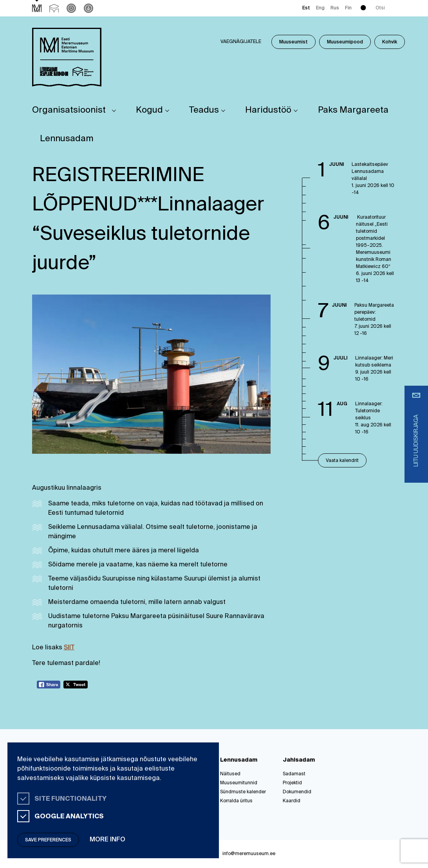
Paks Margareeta (353, 110)
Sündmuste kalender (243, 792)
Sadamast (294, 774)
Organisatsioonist (69, 110)
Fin (348, 8)
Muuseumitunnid (239, 783)
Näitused (230, 774)
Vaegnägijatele (241, 42)
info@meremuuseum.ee (249, 854)
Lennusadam (67, 139)
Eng (320, 8)
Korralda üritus (236, 801)
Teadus (204, 110)
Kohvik (390, 42)
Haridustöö (268, 110)
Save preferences (48, 840)
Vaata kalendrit (342, 461)
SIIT (69, 648)
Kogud (149, 110)
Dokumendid (297, 792)
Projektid (292, 783)
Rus (335, 8)
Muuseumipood (345, 42)
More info (107, 840)
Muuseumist (293, 42)
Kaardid (292, 801)
